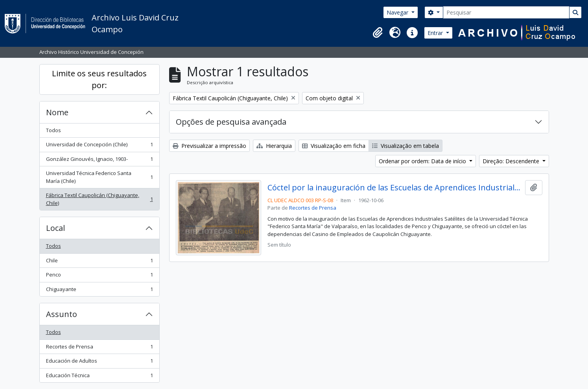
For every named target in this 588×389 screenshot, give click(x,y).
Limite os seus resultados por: (99, 79)
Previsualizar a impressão (209, 146)
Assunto (62, 314)
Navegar (398, 12)
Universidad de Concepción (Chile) (99, 146)
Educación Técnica (99, 377)
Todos (53, 130)
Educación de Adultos (99, 362)
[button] (378, 33)
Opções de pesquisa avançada (231, 122)
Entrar (436, 33)
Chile (99, 262)
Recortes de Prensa (99, 348)
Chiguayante (99, 291)
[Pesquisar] (506, 12)
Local (55, 228)
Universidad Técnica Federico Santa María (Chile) (99, 177)
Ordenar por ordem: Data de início (423, 161)
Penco (99, 276)
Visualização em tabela (406, 146)
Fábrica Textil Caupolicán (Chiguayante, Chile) (99, 199)
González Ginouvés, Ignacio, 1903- (99, 161)
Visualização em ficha (334, 146)
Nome (57, 112)
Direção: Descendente (512, 161)
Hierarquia (274, 146)
